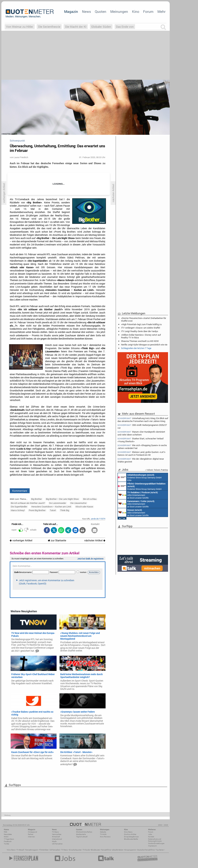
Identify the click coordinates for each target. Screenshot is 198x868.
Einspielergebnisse (131, 837)
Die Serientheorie (49, 27)
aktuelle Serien (118, 850)
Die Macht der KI (76, 27)
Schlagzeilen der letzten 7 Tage (136, 348)
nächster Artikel (95, 540)
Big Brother (36, 499)
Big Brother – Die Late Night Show (62, 499)
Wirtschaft (56, 837)
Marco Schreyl (18, 510)
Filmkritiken (44, 850)
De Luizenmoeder (58, 503)
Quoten (101, 11)
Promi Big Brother (37, 510)
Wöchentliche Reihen (84, 832)
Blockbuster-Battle (131, 839)
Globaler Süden (101, 27)
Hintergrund (32, 832)
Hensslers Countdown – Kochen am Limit (51, 507)
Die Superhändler (19, 507)
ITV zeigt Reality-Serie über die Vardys (140, 331)
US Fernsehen (55, 850)
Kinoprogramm (130, 850)
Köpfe (54, 841)
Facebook (8, 841)
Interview (31, 837)
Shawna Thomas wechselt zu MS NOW (140, 341)
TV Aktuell (20, 850)
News (86, 11)
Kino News (11, 850)
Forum (148, 11)
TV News (65, 850)
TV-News (55, 832)
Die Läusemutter (78, 503)
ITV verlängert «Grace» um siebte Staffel (141, 328)
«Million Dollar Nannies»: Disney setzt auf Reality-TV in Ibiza (141, 336)
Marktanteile (81, 834)
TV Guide (86, 850)
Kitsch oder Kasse (84, 507)
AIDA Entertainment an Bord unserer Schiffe (138, 495)
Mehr (161, 11)
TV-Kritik (103, 834)
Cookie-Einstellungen (156, 843)
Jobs (150, 834)
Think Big (65, 510)
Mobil (6, 837)
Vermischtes (57, 834)
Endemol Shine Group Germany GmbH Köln (140, 477)
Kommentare (20, 491)
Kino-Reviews (105, 837)
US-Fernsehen (57, 844)
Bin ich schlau (90, 499)
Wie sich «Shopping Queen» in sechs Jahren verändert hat (142, 447)
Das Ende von (125, 27)
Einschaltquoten (75, 850)
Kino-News (128, 832)
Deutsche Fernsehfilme (146, 850)
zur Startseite (57, 540)
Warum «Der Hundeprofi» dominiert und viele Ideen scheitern (141, 433)
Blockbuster (95, 850)
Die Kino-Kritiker (130, 834)
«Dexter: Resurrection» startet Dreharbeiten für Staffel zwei (144, 319)
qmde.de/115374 (98, 519)
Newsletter (8, 834)
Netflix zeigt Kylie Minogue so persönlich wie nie (144, 345)
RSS (5, 832)
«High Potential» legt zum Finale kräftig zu (141, 324)
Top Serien (160, 850)
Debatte (103, 832)
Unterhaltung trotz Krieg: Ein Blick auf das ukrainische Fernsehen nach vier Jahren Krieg (143, 420)
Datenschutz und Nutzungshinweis (155, 840)
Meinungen (119, 11)
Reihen (31, 834)
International (57, 839)
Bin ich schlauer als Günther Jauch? (28, 503)
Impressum (152, 846)
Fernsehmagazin (32, 850)
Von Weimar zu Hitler (20, 27)
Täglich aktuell (82, 837)
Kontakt (151, 837)
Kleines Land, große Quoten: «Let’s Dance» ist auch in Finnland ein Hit (141, 453)
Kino (136, 11)
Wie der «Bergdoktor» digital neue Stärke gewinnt (141, 460)
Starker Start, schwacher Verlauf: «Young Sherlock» (141, 440)
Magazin (71, 11)
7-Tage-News (9, 839)
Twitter (6, 844)
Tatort (53, 510)
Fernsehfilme (106, 850)
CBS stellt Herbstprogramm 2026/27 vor (142, 426)
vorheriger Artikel (21, 540)
